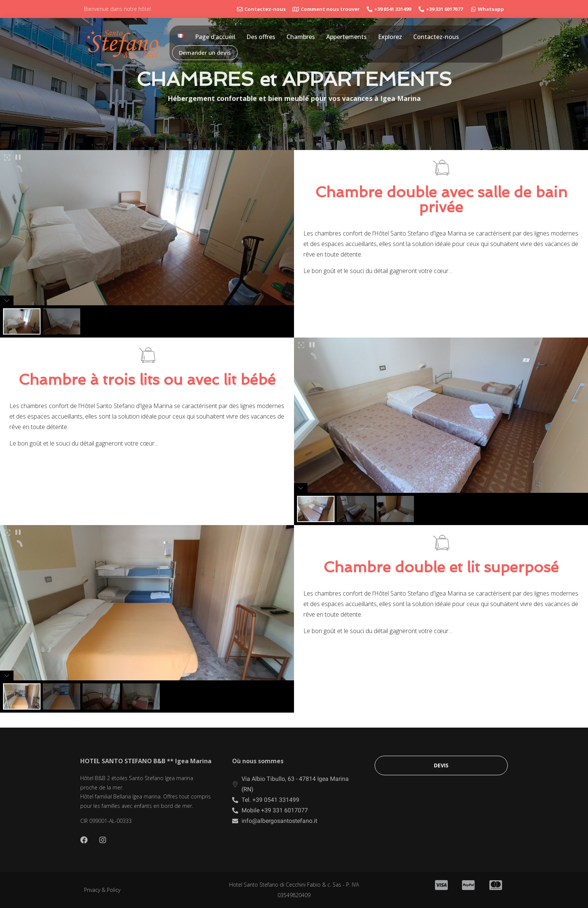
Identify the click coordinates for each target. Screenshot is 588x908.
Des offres (261, 37)
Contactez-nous (436, 37)
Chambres (301, 37)
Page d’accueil (215, 37)
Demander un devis (205, 53)
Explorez (390, 37)
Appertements (346, 37)
